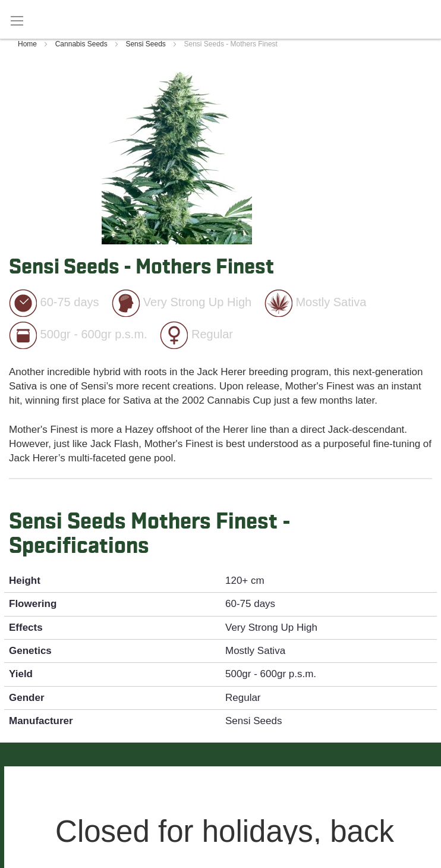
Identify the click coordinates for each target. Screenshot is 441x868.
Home (28, 44)
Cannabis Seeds (82, 44)
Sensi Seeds (147, 44)
